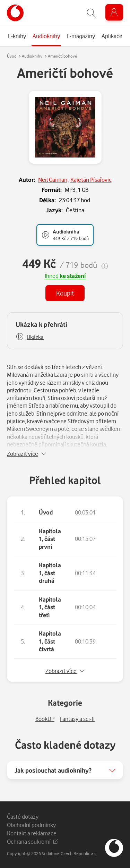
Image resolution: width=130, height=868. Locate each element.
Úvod (12, 56)
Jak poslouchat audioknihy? (53, 770)
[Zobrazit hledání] (92, 13)
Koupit (65, 293)
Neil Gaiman (53, 180)
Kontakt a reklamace (32, 833)
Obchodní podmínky (31, 825)
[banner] (15, 13)
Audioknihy (32, 56)
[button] (30, 337)
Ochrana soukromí (33, 841)
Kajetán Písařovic (91, 180)
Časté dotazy (23, 816)
